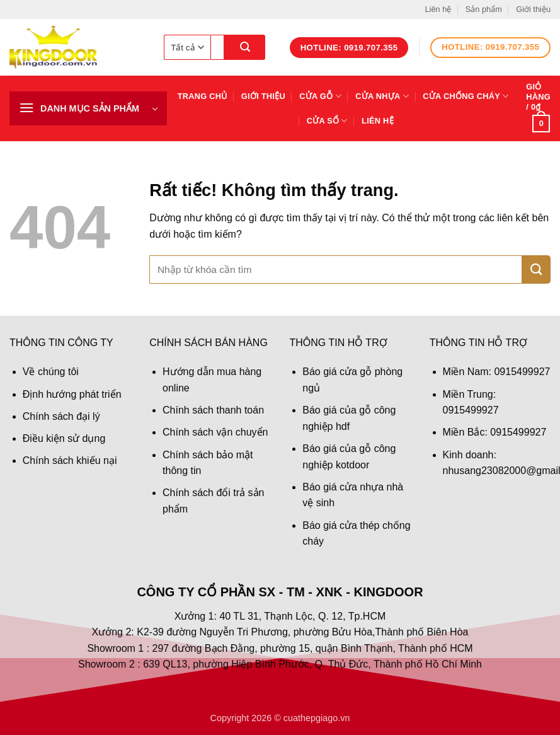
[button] (88, 108)
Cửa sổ (327, 121)
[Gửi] (245, 47)
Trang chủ (203, 96)
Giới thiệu (533, 9)
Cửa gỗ (320, 96)
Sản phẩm (484, 9)
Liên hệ (438, 9)
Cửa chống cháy (466, 96)
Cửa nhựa (382, 96)
